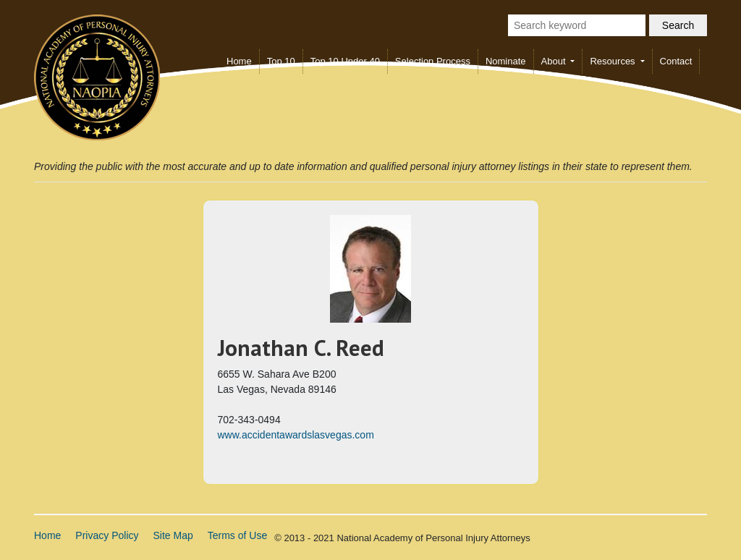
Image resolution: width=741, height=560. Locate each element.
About (555, 61)
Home (239, 61)
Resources (614, 61)
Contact (676, 61)
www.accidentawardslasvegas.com (296, 435)
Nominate (506, 61)
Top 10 (281, 61)
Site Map (173, 535)
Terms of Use (237, 535)
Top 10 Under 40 (345, 61)
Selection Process (433, 61)
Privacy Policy (107, 535)
